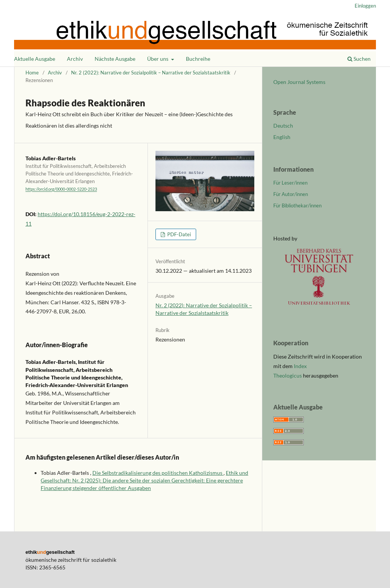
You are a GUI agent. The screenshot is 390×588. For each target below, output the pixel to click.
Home (32, 73)
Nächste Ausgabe (115, 59)
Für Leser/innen (290, 183)
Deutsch (283, 126)
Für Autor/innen (291, 194)
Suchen (359, 59)
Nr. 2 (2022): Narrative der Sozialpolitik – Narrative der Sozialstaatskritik (151, 73)
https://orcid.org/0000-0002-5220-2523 (61, 190)
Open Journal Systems (299, 82)
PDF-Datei (178, 234)
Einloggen (365, 6)
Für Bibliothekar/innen (297, 205)
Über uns (158, 59)
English (282, 137)
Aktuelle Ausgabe (35, 59)
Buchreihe (198, 59)
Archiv (75, 59)
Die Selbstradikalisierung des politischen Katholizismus (158, 473)
